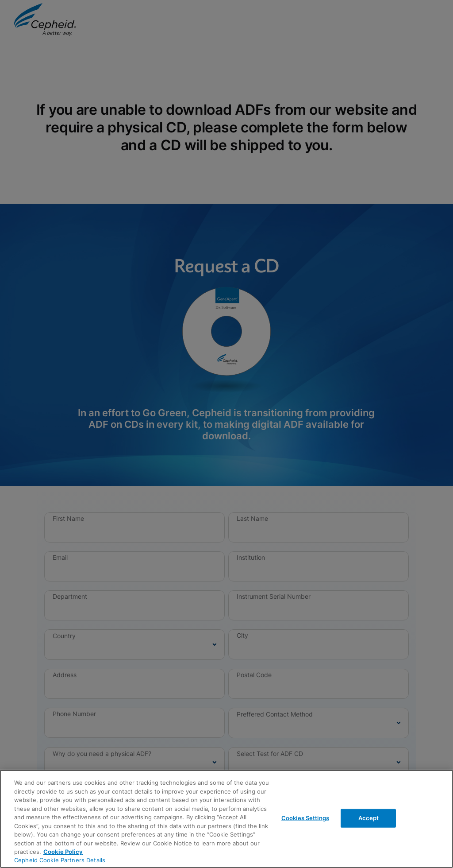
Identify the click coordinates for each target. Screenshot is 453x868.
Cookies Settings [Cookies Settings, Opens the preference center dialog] (305, 818)
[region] (226, 819)
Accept (369, 818)
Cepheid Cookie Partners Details (60, 860)
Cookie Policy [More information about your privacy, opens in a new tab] (63, 852)
